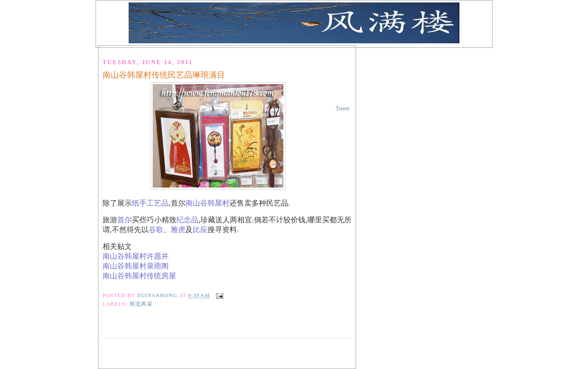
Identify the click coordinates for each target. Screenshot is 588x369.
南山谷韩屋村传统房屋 (139, 276)
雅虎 (178, 230)
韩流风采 (141, 304)
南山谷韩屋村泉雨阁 (136, 266)
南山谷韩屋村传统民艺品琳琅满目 (164, 75)
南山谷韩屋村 (207, 203)
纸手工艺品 (150, 203)
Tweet (343, 108)
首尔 (125, 220)
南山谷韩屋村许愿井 (136, 256)
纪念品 (187, 220)
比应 (200, 230)
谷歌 (156, 230)
